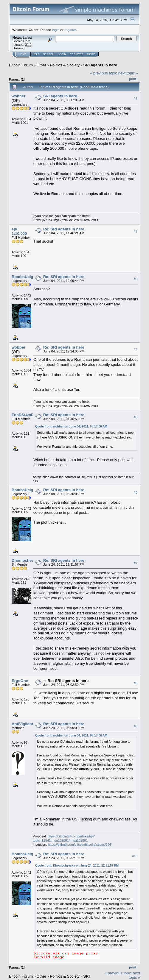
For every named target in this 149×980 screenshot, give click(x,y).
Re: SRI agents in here (64, 229)
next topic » (128, 73)
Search (49, 54)
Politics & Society (65, 65)
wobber (18, 96)
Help (36, 54)
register (70, 30)
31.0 (28, 45)
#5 (136, 417)
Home (22, 54)
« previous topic (104, 73)
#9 (136, 726)
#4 (136, 349)
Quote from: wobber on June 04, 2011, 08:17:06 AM (71, 426)
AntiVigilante (23, 724)
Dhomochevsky (26, 560)
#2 (136, 231)
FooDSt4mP (23, 415)
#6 (136, 492)
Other (42, 65)
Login (62, 54)
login (56, 30)
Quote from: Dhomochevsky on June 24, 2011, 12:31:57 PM (77, 866)
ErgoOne (20, 681)
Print (133, 79)
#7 (136, 563)
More (91, 54)
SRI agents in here (100, 65)
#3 (136, 279)
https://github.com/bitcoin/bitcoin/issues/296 (80, 845)
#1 (136, 98)
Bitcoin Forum (21, 65)
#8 (136, 683)
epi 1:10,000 (19, 231)
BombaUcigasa (26, 277)
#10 (135, 856)
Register (77, 54)
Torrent (18, 48)
